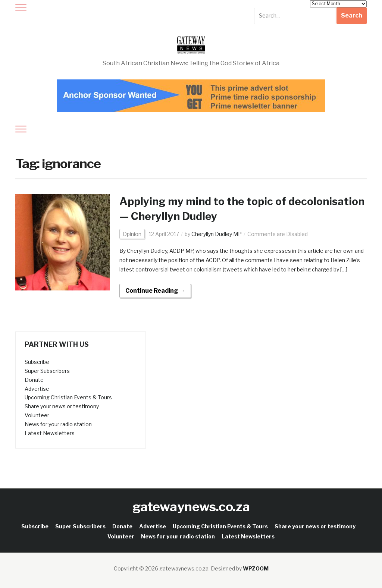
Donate (34, 380)
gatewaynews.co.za (191, 507)
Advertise (37, 389)
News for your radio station (58, 424)
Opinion (132, 234)
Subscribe (37, 362)
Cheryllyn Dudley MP (217, 234)
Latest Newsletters (50, 433)
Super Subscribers (47, 371)
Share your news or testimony (62, 406)
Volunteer (37, 415)
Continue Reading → (155, 291)
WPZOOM (256, 568)
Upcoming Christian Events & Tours (68, 397)
